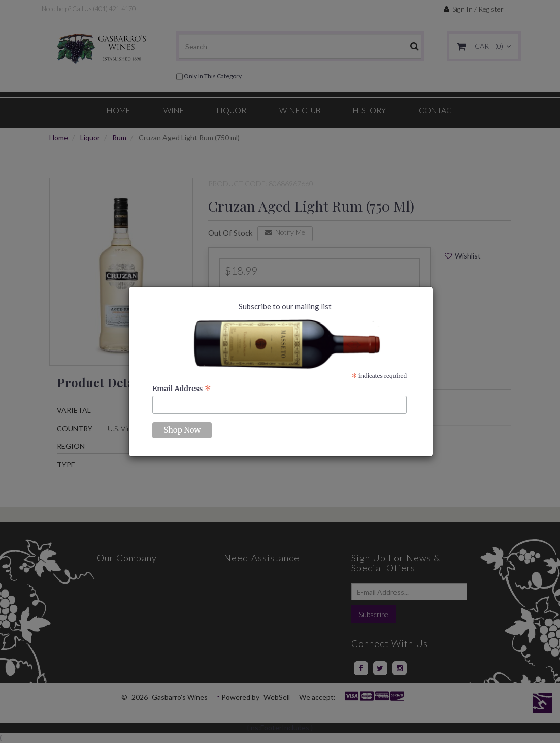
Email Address (182, 389)
